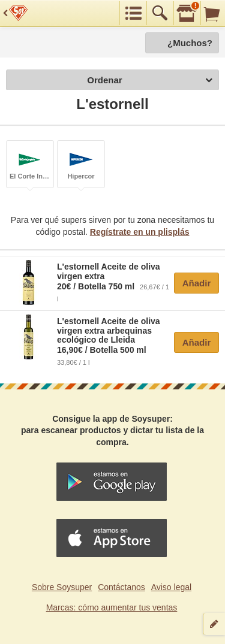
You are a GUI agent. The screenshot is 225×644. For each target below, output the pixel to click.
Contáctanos (121, 587)
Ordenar (150, 81)
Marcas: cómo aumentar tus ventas (112, 607)
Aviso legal (171, 587)
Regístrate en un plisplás (140, 232)
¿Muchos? (190, 43)
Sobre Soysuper (62, 587)
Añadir (197, 283)
